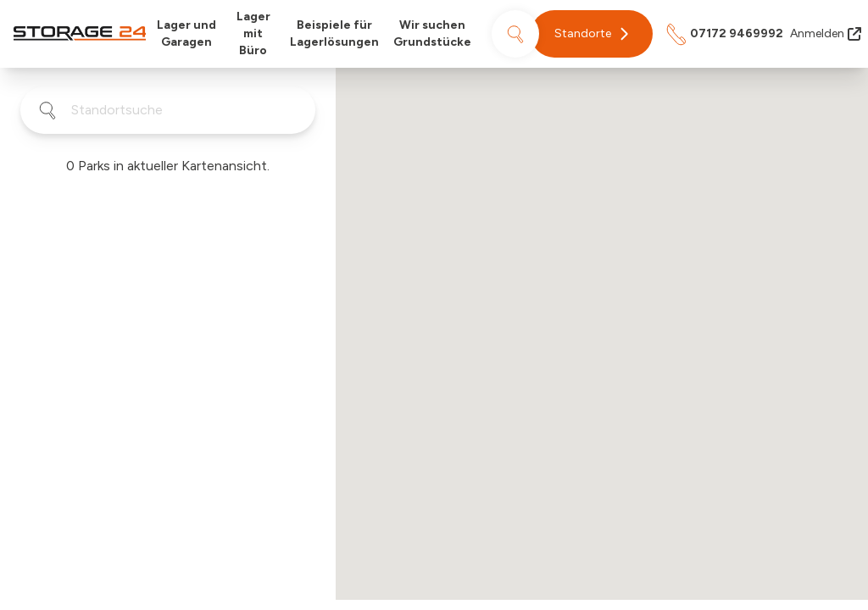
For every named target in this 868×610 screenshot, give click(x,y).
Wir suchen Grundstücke (432, 33)
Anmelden (826, 33)
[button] (592, 34)
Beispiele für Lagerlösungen (334, 33)
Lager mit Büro (253, 33)
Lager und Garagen (186, 33)
